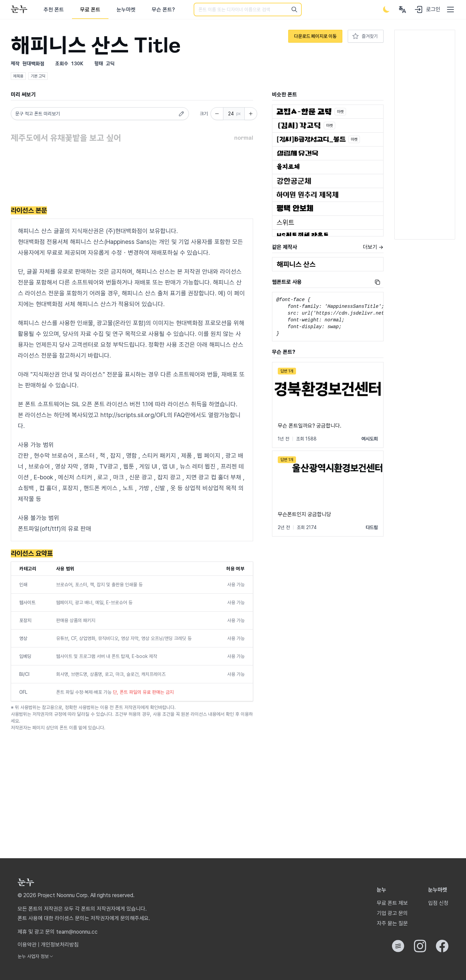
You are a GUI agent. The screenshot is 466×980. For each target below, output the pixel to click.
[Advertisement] (132, 176)
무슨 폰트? (163, 10)
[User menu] (402, 9)
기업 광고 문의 (392, 913)
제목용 (18, 76)
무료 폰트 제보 (392, 903)
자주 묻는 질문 (392, 923)
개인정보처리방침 (60, 945)
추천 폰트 (54, 10)
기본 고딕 (38, 76)
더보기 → (373, 247)
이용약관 (27, 945)
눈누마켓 (126, 10)
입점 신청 (438, 903)
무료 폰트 (90, 10)
